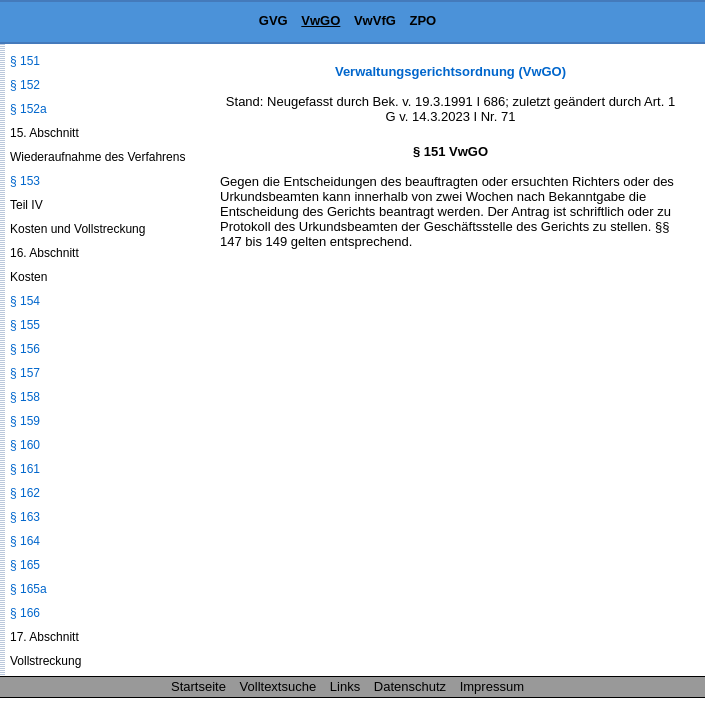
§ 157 (25, 373)
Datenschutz (410, 686)
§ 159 (25, 421)
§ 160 (25, 445)
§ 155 (25, 325)
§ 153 (25, 181)
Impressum (492, 686)
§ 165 (25, 565)
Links (345, 686)
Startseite (198, 686)
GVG (273, 20)
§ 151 (25, 61)
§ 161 (25, 469)
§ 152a (28, 109)
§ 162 (25, 493)
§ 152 (25, 85)
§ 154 (25, 301)
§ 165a (28, 589)
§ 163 (25, 517)
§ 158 (25, 397)
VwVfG (375, 20)
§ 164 (25, 541)
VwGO (320, 20)
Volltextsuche (278, 686)
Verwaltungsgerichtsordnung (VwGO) (450, 71)
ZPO (422, 20)
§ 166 (25, 613)
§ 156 (25, 349)
